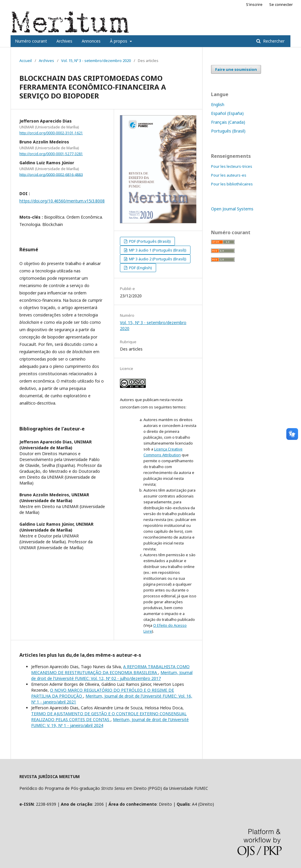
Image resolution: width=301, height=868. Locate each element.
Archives (64, 41)
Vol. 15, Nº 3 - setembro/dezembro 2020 (96, 61)
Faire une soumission (236, 69)
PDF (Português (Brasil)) (149, 241)
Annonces (91, 41)
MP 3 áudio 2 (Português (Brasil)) (157, 259)
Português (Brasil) (228, 131)
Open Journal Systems (232, 209)
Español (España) (227, 113)
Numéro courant (31, 41)
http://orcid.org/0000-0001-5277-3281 (51, 154)
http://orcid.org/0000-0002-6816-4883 (51, 174)
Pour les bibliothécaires (232, 184)
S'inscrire (254, 4)
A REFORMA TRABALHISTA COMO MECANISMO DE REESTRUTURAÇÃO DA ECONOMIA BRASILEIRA (110, 670)
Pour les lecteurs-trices (232, 166)
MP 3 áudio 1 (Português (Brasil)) (157, 250)
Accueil (26, 61)
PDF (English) (140, 268)
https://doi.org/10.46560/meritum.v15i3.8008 (62, 201)
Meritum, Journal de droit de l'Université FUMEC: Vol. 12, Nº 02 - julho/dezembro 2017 (112, 675)
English (218, 104)
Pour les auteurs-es (229, 175)
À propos (119, 41)
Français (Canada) (228, 122)
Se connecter (281, 4)
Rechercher (273, 41)
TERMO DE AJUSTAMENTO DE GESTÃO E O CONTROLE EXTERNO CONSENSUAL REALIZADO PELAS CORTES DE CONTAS (109, 717)
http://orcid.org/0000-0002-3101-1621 (51, 133)
